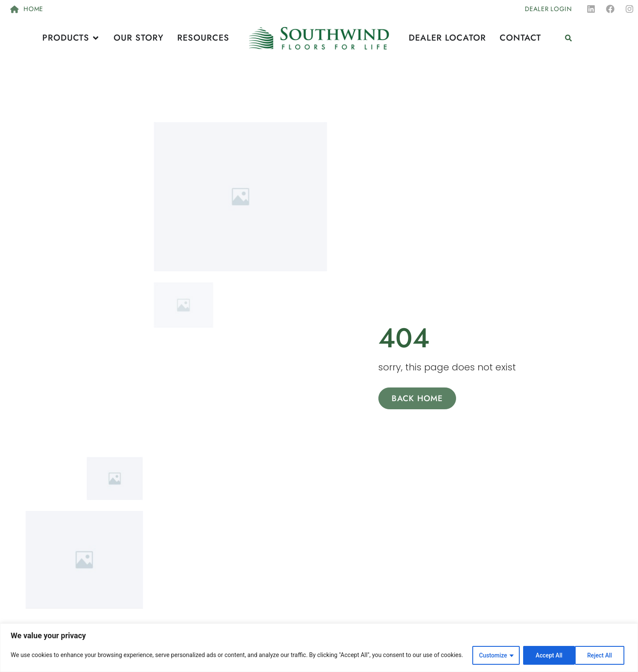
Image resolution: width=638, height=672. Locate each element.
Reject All (547, 655)
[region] (319, 648)
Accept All (601, 655)
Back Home (417, 399)
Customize (491, 655)
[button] (569, 38)
